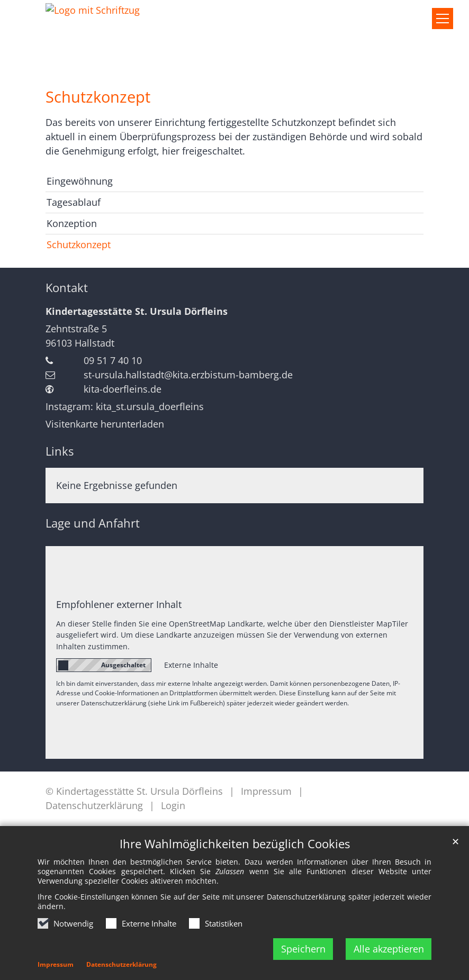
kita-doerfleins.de (123, 389)
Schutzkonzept (98, 97)
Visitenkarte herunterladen (105, 424)
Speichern (303, 949)
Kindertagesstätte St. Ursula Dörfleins (137, 311)
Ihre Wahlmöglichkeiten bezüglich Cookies (235, 844)
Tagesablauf (74, 202)
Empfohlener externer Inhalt (119, 604)
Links (60, 451)
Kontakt (67, 288)
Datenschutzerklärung (121, 964)
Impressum (56, 964)
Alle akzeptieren (389, 949)
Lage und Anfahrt (93, 523)
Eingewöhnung (80, 181)
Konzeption (72, 223)
